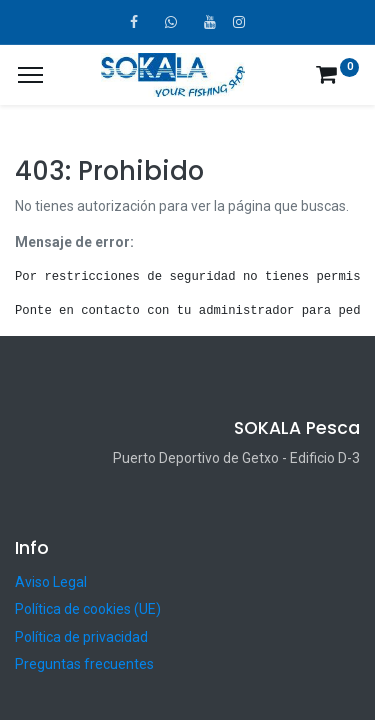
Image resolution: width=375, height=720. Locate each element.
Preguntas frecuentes (84, 664)
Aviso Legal (51, 582)
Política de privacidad (81, 637)
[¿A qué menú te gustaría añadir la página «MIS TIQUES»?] (30, 75)
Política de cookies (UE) (88, 609)
